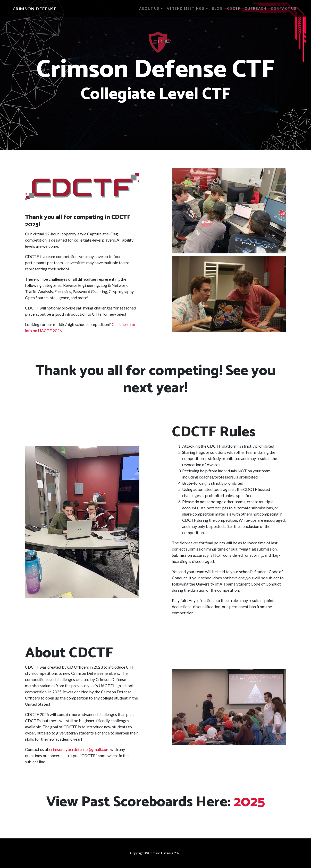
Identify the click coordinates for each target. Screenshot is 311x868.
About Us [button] (150, 8)
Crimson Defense (35, 9)
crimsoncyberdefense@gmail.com (79, 749)
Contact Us (284, 8)
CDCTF (234, 8)
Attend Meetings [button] (186, 8)
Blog (217, 8)
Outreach (256, 8)
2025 (249, 802)
